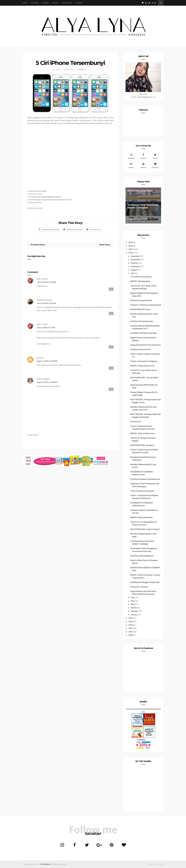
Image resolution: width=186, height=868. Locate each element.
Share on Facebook (50, 230)
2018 (131, 246)
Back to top (156, 864)
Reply (111, 289)
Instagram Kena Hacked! (140, 349)
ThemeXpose (45, 864)
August (134, 270)
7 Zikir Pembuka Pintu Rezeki (142, 491)
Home (25, 3)
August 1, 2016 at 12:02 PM (47, 361)
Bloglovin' (155, 165)
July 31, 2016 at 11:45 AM (46, 282)
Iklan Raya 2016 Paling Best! (142, 556)
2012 (131, 628)
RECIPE (56, 3)
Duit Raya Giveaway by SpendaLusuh (145, 479)
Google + (131, 165)
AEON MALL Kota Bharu (140, 191)
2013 (131, 625)
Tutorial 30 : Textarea (139, 587)
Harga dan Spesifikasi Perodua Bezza (145, 345)
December (135, 256)
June (133, 597)
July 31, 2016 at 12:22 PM (46, 303)
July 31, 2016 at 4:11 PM (46, 327)
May (133, 601)
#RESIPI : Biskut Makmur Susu (143, 433)
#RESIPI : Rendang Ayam (140, 281)
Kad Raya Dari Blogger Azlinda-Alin (145, 582)
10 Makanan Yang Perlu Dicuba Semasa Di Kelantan (143, 206)
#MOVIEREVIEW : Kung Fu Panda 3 (145, 529)
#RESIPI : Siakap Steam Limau (142, 366)
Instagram (131, 156)
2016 (131, 253)
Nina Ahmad (43, 379)
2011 (131, 632)
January (134, 614)
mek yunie (42, 279)
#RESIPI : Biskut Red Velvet (141, 517)
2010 (131, 635)
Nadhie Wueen (45, 300)
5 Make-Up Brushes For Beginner (144, 361)
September (135, 266)
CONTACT (79, 3)
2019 (131, 242)
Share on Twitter (74, 230)
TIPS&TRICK (67, 3)
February (134, 611)
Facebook (143, 156)
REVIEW (46, 3)
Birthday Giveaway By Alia (141, 300)
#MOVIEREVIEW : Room (141, 309)
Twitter (155, 156)
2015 (131, 618)
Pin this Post (95, 230)
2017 (131, 249)
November (135, 259)
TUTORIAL (35, 3)
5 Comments (81, 69)
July (132, 273)
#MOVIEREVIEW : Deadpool (142, 445)
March (133, 608)
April (133, 604)
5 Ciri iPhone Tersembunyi (141, 277)
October (134, 263)
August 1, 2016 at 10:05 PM (47, 382)
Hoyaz (40, 358)
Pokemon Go (136, 421)
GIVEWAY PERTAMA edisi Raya (144, 333)
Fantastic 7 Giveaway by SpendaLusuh (146, 305)
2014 (131, 621)
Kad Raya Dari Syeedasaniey (142, 321)
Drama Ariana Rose (137, 219)
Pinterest (143, 165)
